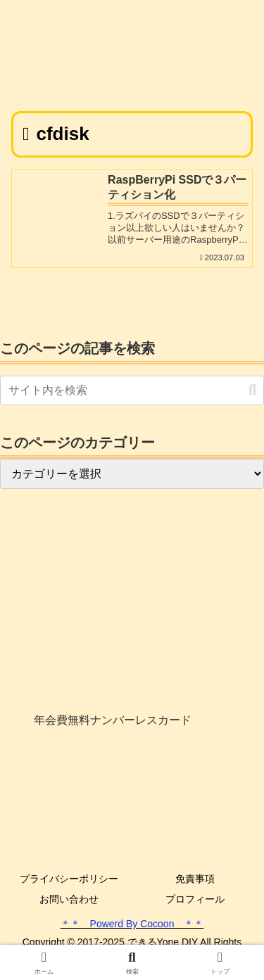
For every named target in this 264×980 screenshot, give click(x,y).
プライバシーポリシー (69, 879)
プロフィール (195, 899)
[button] (252, 390)
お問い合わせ (69, 899)
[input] (132, 390)
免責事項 (195, 879)
